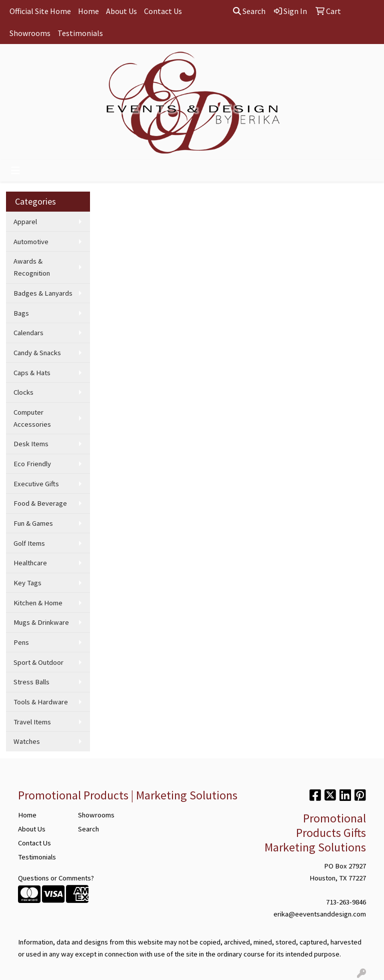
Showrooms (30, 33)
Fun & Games (33, 523)
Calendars (28, 333)
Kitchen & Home (38, 603)
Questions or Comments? (56, 878)
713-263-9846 (346, 902)
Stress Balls (31, 682)
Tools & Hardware (41, 702)
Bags (21, 313)
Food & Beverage (40, 503)
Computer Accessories (32, 418)
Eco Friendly (32, 464)
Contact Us (163, 11)
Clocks (23, 392)
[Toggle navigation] (15, 171)
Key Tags (27, 583)
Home (88, 11)
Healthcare (30, 563)
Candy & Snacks (37, 353)
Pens (21, 642)
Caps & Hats (32, 373)
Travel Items (32, 722)
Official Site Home (40, 11)
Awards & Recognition (32, 267)
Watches (27, 741)
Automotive (31, 242)
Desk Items (31, 444)
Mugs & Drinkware (41, 622)
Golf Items (29, 543)
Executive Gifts (36, 484)
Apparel (25, 222)
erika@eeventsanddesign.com (320, 914)
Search (249, 11)
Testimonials (80, 33)
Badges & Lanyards (43, 293)
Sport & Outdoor (38, 662)
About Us (121, 11)
